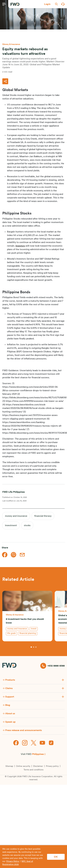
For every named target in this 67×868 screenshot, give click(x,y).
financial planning (28, 633)
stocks (27, 525)
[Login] (47, 4)
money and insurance (16, 516)
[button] (47, 4)
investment (11, 525)
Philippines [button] (38, 754)
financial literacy (43, 516)
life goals (11, 633)
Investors (20, 246)
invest (34, 629)
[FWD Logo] (15, 4)
